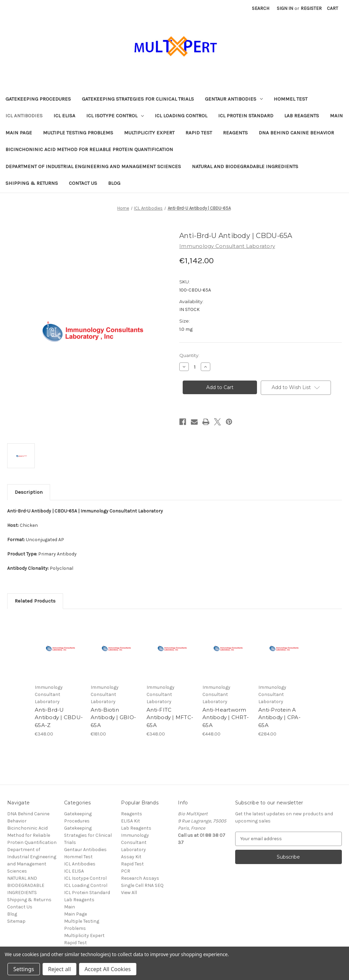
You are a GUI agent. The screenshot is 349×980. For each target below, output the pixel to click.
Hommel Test (291, 99)
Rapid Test (199, 133)
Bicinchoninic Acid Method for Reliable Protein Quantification (89, 149)
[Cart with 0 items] (332, 8)
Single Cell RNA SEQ (142, 885)
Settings (24, 969)
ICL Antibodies (24, 116)
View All (129, 893)
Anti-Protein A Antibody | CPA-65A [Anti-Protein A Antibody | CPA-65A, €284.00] (279, 717)
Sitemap (16, 921)
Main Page (19, 133)
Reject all (59, 969)
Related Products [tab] (35, 601)
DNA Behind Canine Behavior (296, 133)
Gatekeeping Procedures (38, 99)
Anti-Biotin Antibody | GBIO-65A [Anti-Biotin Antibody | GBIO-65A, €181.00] (113, 717)
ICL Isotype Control (115, 116)
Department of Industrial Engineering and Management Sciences (93, 166)
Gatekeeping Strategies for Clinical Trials (138, 99)
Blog (114, 183)
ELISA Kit (131, 821)
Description (29, 492)
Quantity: (189, 355)
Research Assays (140, 878)
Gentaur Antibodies (234, 99)
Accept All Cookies (108, 969)
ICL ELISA (64, 116)
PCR (126, 871)
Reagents (235, 133)
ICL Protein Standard (246, 116)
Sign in (285, 8)
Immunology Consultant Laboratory (135, 842)
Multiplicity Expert (149, 133)
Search (261, 8)
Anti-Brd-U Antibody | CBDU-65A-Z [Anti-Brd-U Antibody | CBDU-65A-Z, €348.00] (59, 717)
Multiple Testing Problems (78, 133)
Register (311, 8)
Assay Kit (131, 857)
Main (336, 116)
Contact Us (83, 183)
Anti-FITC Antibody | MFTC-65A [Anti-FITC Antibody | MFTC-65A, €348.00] (170, 717)
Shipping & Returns (32, 183)
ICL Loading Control (181, 116)
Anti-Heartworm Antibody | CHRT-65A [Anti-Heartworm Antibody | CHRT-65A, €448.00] (226, 717)
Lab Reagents (302, 116)
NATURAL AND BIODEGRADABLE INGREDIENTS (245, 166)
